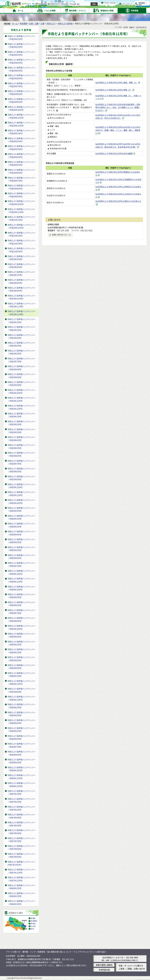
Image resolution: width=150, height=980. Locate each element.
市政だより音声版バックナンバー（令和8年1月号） (22, 887)
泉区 (32, 929)
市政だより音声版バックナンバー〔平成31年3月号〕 (22, 242)
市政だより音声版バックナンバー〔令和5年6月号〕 (22, 659)
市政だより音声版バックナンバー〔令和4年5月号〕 (22, 541)
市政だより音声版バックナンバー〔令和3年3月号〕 (22, 431)
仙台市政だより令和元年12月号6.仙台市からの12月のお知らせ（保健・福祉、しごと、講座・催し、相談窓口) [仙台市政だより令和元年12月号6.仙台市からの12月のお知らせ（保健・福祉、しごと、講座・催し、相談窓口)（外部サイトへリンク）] (118, 130)
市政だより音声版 (65, 23)
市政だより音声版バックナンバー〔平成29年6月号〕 (22, 77)
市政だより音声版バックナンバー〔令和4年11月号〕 (22, 580)
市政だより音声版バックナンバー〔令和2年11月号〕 (22, 399)
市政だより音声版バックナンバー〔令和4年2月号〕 (22, 517)
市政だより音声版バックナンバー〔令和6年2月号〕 (22, 706)
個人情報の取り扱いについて (59, 952)
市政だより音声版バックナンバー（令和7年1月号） (22, 792)
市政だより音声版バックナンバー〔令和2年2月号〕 (22, 329)
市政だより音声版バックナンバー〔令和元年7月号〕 (22, 274)
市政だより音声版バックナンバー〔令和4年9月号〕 (22, 596)
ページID (94, 10)
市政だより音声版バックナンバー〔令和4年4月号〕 (22, 533)
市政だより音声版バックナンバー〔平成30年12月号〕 (22, 226)
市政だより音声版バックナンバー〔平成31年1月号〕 (22, 218)
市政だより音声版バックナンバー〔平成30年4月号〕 (22, 156)
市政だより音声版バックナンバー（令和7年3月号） (22, 808)
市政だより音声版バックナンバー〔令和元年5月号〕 (22, 258)
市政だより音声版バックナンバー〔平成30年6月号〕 (22, 171)
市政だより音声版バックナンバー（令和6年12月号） (22, 785)
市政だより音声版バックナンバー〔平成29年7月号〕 (22, 85)
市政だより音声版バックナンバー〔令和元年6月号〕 (22, 266)
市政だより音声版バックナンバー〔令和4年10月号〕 (22, 588)
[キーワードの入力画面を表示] (79, 10)
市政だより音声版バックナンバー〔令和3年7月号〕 (22, 462)
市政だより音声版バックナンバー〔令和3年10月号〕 (22, 501)
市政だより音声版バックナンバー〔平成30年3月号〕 (22, 148)
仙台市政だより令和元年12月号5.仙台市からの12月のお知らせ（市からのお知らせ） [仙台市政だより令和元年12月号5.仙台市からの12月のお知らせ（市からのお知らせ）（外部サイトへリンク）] (118, 117)
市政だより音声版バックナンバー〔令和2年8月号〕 (22, 376)
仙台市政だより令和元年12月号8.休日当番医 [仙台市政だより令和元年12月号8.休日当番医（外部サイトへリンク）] (114, 154)
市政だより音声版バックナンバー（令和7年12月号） (22, 879)
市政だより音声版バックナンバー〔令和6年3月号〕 (22, 714)
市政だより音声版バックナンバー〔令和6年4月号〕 (22, 722)
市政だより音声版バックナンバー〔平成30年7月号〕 (22, 179)
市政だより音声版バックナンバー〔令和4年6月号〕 (22, 604)
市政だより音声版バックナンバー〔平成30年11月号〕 (22, 211)
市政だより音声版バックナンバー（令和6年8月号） (22, 753)
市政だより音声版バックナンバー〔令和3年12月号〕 (22, 486)
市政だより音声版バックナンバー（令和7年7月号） (22, 840)
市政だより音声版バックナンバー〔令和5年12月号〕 (22, 698)
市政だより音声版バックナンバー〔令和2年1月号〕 (22, 321)
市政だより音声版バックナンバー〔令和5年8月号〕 (22, 690)
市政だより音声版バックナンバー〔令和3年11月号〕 (22, 494)
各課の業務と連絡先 (104, 965)
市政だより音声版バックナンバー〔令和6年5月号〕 (22, 730)
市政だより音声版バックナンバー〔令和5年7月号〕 (22, 564)
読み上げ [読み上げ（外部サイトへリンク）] (96, 3)
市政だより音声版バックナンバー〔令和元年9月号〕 (22, 289)
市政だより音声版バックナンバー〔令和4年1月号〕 (22, 525)
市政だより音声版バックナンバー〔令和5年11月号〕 (22, 682)
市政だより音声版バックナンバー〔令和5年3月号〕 (22, 549)
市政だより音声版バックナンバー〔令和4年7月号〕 (22, 612)
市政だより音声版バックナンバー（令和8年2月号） (22, 895)
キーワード (83, 10)
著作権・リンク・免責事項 (34, 952)
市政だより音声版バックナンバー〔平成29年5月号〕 (22, 69)
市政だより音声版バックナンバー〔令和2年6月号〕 (22, 368)
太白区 (33, 926)
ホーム (15, 23)
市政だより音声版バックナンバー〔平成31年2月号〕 (22, 234)
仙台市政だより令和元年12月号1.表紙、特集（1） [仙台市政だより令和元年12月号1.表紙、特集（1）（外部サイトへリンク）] (116, 82)
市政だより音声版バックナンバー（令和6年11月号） (22, 777)
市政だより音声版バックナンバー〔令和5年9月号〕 (22, 667)
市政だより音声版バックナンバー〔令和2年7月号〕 (22, 360)
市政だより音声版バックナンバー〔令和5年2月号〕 (22, 643)
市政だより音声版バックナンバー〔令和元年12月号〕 (22, 313)
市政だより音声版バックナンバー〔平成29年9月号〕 (22, 101)
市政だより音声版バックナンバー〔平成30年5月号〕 (22, 163)
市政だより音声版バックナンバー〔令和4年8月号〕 (22, 620)
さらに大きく (122, 7)
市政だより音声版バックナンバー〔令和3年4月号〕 (22, 439)
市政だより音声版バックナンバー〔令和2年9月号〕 (22, 384)
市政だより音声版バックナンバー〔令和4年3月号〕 (22, 509)
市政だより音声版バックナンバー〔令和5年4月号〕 (22, 557)
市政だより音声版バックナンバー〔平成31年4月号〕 (22, 250)
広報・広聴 (34, 23)
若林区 (33, 924)
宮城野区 (34, 921)
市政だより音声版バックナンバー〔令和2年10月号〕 (22, 391)
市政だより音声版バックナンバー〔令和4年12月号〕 (22, 572)
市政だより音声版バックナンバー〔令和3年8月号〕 (22, 454)
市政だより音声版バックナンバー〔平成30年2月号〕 (22, 140)
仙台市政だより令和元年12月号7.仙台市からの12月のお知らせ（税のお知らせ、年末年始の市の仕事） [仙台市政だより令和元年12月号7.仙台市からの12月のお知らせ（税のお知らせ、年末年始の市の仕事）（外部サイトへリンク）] (118, 145)
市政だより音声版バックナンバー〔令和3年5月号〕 (22, 446)
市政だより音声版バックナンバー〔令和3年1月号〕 (22, 415)
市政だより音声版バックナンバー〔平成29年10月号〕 (22, 108)
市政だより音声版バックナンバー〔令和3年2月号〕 (22, 423)
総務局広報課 (53, 224)
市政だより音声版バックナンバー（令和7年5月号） (22, 824)
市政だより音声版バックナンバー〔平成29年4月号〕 (22, 61)
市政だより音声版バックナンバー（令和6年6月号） (22, 737)
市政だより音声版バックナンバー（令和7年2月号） (22, 800)
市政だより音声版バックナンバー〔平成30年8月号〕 (22, 187)
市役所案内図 (104, 970)
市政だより (51, 23)
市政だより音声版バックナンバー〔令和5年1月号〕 (22, 651)
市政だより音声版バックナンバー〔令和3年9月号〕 (22, 478)
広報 (42, 23)
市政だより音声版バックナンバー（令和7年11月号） (22, 871)
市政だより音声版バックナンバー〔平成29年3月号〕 (22, 53)
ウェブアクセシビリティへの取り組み (90, 952)
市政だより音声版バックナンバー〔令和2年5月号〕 (22, 352)
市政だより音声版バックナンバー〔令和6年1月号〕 (22, 675)
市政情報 (23, 23)
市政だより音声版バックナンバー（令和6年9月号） (22, 761)
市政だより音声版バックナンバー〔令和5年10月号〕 (22, 627)
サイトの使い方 (14, 952)
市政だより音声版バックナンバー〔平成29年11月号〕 (22, 116)
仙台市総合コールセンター (114, 957)
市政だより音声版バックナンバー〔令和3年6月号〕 (22, 470)
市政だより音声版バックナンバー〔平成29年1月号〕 (22, 38)
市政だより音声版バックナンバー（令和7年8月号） (22, 847)
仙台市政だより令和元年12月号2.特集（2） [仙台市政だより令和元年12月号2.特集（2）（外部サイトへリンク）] (114, 90)
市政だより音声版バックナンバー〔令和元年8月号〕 (22, 281)
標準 (117, 3)
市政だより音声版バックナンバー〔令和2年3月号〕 (22, 336)
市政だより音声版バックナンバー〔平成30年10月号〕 (22, 203)
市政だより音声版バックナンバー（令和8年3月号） (22, 903)
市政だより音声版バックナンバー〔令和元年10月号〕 (22, 297)
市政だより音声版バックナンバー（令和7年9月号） (22, 855)
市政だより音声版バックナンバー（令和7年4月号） (22, 816)
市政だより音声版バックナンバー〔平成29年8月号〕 (22, 93)
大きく (113, 7)
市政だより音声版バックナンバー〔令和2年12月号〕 (22, 407)
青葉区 (33, 918)
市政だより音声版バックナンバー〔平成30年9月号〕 (22, 195)
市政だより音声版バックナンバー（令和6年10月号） (22, 769)
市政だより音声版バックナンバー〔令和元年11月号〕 (22, 305)
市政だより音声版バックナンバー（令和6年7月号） (22, 745)
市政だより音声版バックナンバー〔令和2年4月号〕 (22, 344)
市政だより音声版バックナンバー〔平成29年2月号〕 (22, 45)
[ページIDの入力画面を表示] (90, 10)
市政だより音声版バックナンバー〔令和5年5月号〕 (22, 635)
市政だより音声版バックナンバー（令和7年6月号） (22, 832)
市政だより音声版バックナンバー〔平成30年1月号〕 (22, 132)
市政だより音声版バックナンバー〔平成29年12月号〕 (22, 124)
